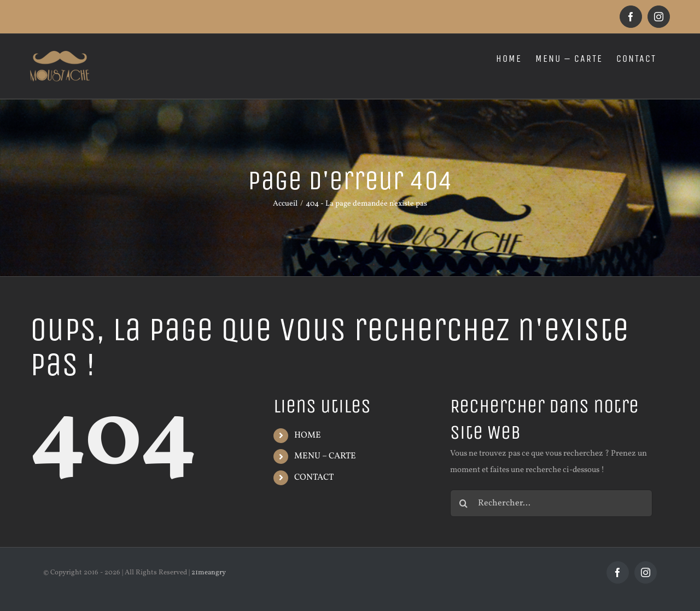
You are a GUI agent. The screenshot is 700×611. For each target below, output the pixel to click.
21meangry (209, 573)
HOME (308, 435)
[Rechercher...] (551, 503)
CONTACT (314, 478)
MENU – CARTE (325, 456)
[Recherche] (464, 503)
